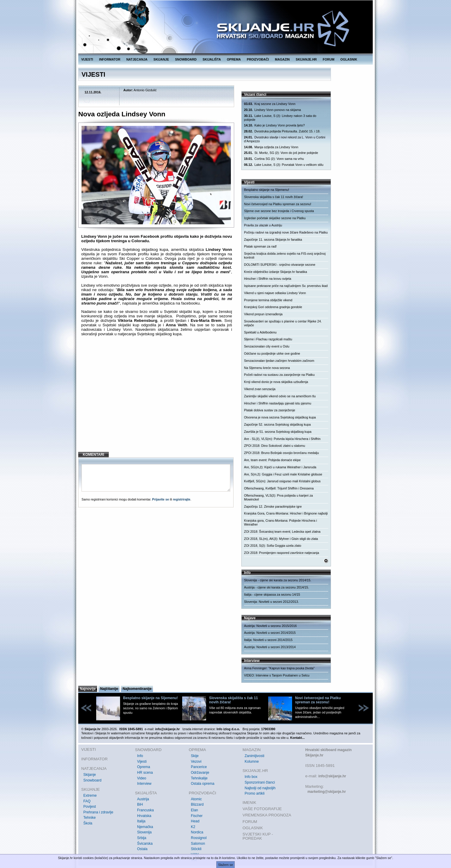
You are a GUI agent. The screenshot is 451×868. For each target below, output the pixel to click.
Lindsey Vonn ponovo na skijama (272, 110)
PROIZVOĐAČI (258, 59)
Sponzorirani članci (260, 782)
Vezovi (196, 762)
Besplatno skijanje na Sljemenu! (267, 190)
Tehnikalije (199, 778)
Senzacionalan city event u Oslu (267, 346)
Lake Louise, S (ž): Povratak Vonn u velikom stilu (284, 165)
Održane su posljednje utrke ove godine (272, 353)
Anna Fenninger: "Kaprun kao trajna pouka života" (279, 668)
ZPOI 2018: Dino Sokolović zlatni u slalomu (274, 446)
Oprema (144, 767)
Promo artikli (255, 793)
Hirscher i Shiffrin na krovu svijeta (268, 279)
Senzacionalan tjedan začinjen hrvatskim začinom (279, 361)
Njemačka (145, 827)
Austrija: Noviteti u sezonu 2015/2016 (270, 626)
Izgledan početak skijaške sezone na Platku (275, 218)
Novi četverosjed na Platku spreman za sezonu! (278, 204)
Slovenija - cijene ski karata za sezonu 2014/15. (278, 580)
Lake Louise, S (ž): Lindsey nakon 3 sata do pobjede (280, 118)
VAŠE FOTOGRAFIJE (262, 809)
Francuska (145, 810)
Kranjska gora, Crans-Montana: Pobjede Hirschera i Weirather (280, 522)
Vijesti (142, 762)
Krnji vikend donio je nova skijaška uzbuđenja (276, 382)
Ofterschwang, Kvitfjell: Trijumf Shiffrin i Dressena (279, 488)
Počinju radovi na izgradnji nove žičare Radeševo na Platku (286, 232)
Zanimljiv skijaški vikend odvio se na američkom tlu (280, 396)
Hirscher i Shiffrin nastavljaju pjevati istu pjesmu (278, 403)
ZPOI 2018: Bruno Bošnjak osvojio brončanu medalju (282, 453)
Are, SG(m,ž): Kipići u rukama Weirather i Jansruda (280, 467)
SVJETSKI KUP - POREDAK (258, 836)
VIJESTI (87, 59)
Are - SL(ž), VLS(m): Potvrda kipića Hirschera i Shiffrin (282, 439)
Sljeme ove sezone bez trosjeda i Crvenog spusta (279, 211)
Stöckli (196, 849)
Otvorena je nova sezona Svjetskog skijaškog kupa (280, 417)
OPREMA (234, 59)
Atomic (196, 799)
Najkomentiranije (137, 689)
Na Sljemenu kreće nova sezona (267, 368)
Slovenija (144, 832)
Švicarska (145, 844)
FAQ (87, 801)
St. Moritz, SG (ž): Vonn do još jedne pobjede (281, 153)
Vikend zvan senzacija (260, 389)
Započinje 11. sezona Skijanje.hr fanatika (273, 240)
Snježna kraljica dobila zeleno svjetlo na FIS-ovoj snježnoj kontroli (285, 255)
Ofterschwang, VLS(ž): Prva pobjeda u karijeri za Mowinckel (278, 497)
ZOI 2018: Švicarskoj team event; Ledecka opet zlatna (282, 532)
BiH (140, 804)
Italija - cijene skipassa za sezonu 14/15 (272, 594)
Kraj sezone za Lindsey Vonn (270, 104)
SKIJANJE (161, 59)
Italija (141, 821)
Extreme (90, 796)
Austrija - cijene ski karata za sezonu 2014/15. (276, 587)
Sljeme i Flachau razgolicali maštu (268, 339)
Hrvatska (144, 816)
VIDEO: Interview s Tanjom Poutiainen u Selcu (277, 675)
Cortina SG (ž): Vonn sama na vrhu (274, 159)
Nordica (197, 832)
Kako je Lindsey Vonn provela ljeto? (274, 125)
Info (140, 756)
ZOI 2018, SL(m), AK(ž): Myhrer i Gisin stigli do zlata (281, 539)
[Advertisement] (157, 399)
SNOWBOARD (186, 59)
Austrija (143, 799)
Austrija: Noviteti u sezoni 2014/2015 (270, 633)
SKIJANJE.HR (306, 59)
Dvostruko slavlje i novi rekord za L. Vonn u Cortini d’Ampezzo (285, 139)
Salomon (198, 844)
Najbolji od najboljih (260, 788)
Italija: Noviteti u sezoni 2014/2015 (268, 640)
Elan (194, 810)
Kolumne (252, 762)
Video (142, 778)
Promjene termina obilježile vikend (268, 300)
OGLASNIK (349, 59)
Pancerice (199, 767)
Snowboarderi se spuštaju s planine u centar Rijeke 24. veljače (283, 323)
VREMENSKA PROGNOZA (267, 815)
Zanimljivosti (254, 756)
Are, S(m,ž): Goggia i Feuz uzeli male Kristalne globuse (283, 474)
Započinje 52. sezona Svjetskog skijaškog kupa (277, 424)
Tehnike (89, 818)
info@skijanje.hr (332, 776)
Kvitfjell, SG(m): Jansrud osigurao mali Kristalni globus (282, 481)
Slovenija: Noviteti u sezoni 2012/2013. (271, 602)
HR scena (145, 773)
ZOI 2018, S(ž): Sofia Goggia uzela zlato (273, 546)
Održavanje (200, 773)
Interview (144, 784)
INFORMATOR (110, 59)
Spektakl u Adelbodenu (260, 332)
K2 (193, 827)
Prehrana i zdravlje (98, 812)
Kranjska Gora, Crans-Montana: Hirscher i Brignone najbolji (286, 513)
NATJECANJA (137, 59)
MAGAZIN (282, 59)
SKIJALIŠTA (212, 59)
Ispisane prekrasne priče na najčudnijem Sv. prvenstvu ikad (286, 286)
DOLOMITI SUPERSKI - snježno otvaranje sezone (280, 265)
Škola (88, 823)
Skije (195, 756)
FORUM (329, 59)
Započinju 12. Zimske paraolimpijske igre (273, 506)
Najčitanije (109, 689)
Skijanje (90, 775)
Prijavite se (160, 499)
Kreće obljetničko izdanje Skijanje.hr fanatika (276, 272)
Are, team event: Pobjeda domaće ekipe (272, 460)
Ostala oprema (203, 784)
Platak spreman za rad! (260, 246)
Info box (251, 777)
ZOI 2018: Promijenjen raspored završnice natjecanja (282, 553)
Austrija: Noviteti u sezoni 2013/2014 (270, 647)
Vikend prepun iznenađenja (263, 314)
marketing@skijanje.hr (326, 792)
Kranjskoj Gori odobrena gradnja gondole (273, 307)
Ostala (142, 849)
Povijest (90, 807)
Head (195, 821)
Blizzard (197, 804)
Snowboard (92, 780)
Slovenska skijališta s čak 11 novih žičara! (274, 197)
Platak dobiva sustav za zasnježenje (270, 410)
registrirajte (182, 499)
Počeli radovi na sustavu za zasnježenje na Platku (279, 375)
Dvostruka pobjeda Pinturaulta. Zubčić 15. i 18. (282, 131)
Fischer (197, 816)
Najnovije (88, 689)
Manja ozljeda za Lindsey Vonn (271, 147)
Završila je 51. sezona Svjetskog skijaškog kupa (278, 432)
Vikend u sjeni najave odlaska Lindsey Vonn (275, 293)
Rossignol (199, 838)
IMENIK (249, 803)
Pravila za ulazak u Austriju (263, 225)
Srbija (142, 838)
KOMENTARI (93, 455)
